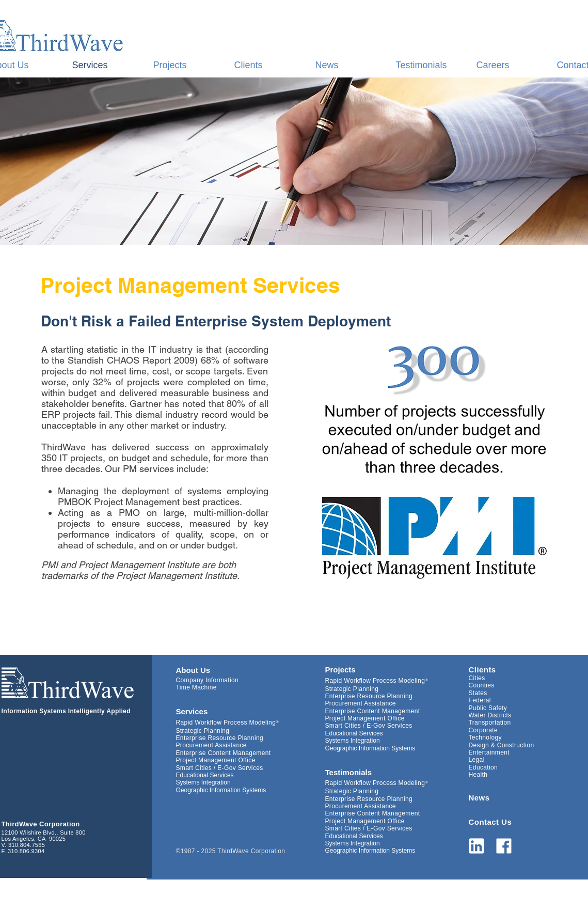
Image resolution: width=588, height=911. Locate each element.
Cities (477, 678)
